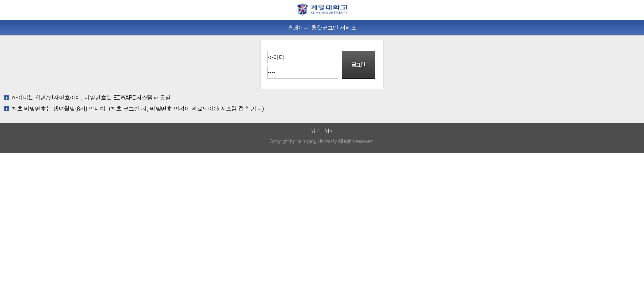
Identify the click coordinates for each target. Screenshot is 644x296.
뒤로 (315, 130)
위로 (329, 130)
